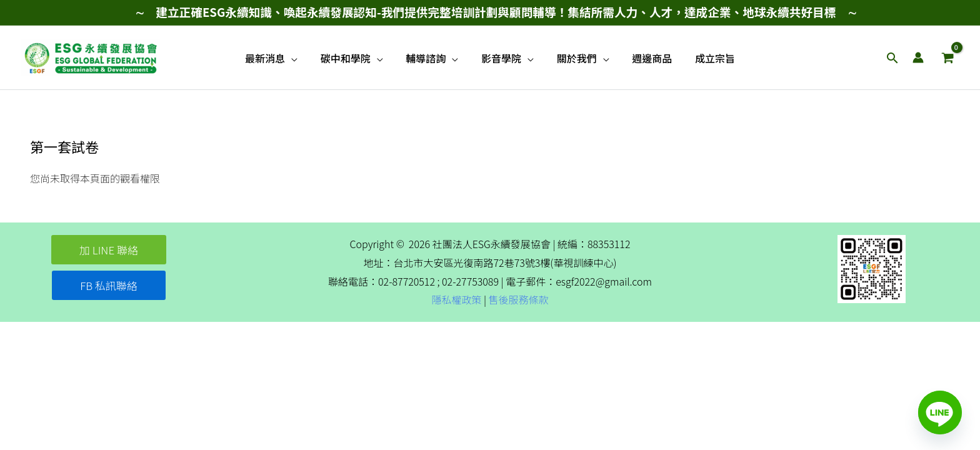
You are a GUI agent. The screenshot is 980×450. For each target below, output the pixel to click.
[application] (300, 58)
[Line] (940, 412)
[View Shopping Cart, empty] (947, 57)
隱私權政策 (456, 299)
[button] (892, 58)
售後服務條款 (519, 299)
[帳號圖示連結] (918, 57)
